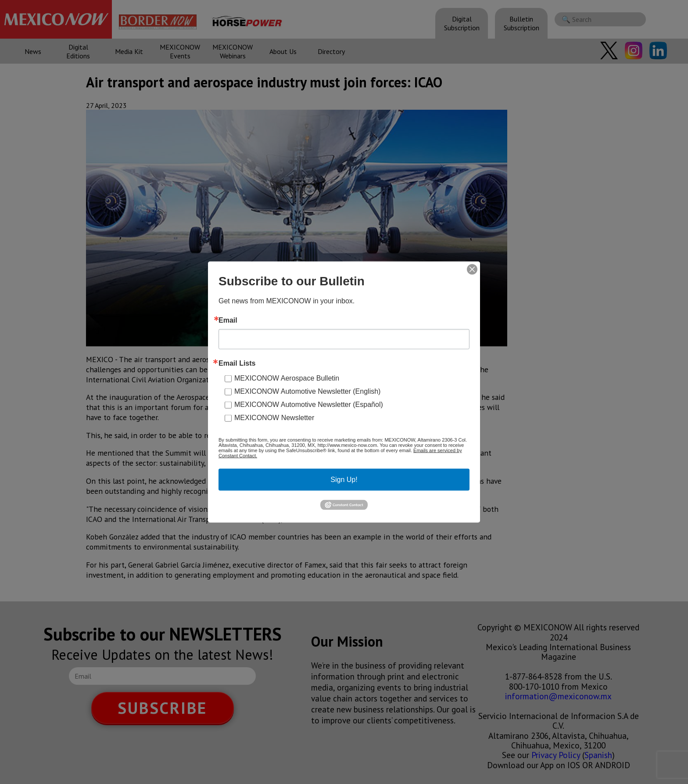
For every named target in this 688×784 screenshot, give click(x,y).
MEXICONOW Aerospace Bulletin (287, 378)
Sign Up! (344, 480)
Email (228, 320)
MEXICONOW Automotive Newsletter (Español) (309, 405)
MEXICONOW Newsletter (274, 418)
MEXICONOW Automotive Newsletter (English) (307, 391)
